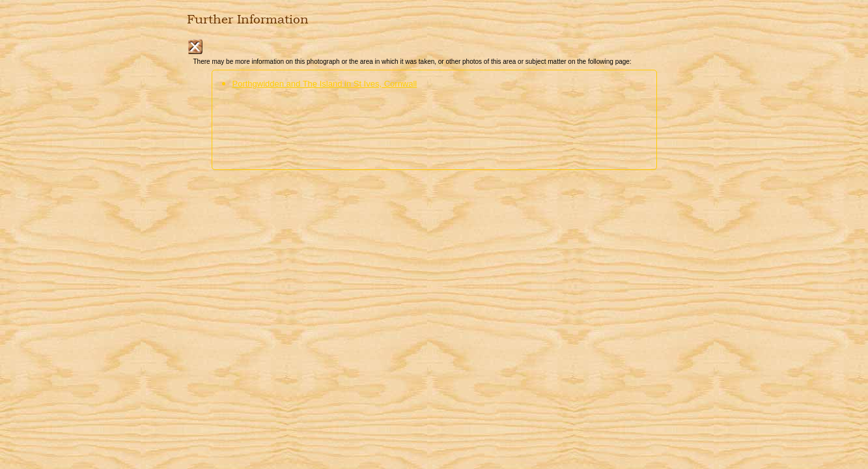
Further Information (248, 20)
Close (195, 47)
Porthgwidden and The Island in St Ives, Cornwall (325, 84)
